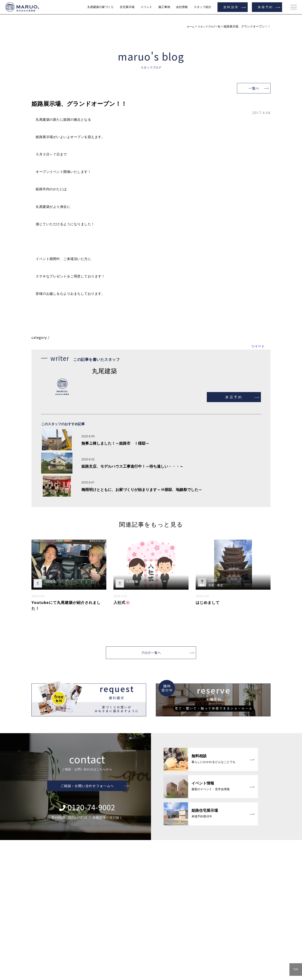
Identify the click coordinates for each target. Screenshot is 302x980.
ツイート (258, 346)
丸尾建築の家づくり (100, 7)
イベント (146, 7)
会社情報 (182, 7)
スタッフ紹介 (203, 7)
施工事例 (164, 7)
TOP (296, 969)
